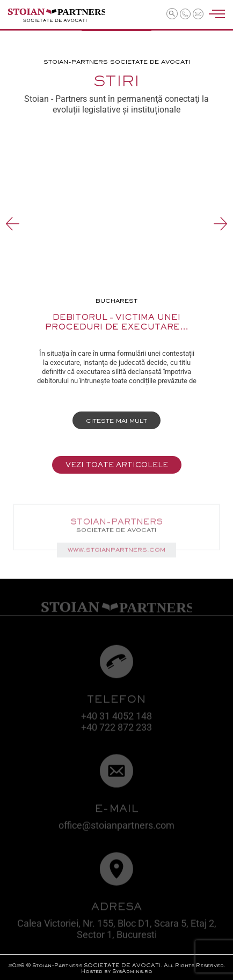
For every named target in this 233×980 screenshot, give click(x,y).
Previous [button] (13, 224)
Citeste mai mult (116, 421)
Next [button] (220, 224)
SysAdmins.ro (132, 972)
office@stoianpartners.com (116, 828)
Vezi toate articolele (117, 466)
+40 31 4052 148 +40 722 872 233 (116, 724)
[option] (117, 286)
